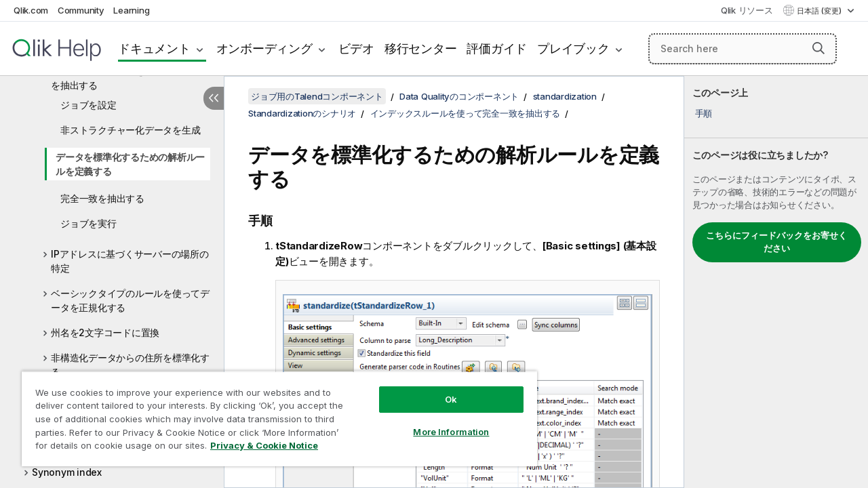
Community (81, 10)
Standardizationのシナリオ (302, 113)
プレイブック (573, 48)
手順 (704, 113)
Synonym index (67, 472)
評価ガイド (497, 48)
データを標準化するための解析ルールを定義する (130, 164)
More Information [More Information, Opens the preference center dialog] (441, 422)
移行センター (421, 48)
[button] (818, 48)
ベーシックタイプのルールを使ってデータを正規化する (130, 300)
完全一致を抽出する (102, 198)
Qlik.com (31, 10)
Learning (131, 10)
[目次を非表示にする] (214, 98)
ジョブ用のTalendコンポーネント (317, 96)
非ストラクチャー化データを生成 (130, 130)
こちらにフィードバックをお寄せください (776, 242)
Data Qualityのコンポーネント (459, 96)
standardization (565, 96)
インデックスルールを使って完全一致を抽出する (130, 78)
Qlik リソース (747, 10)
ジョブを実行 (88, 223)
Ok (441, 389)
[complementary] (776, 282)
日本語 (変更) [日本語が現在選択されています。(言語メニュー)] (820, 11)
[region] (273, 413)
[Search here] (743, 49)
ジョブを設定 (88, 105)
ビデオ (356, 48)
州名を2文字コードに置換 (105, 332)
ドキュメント (154, 48)
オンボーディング (264, 48)
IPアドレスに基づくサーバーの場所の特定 (130, 261)
